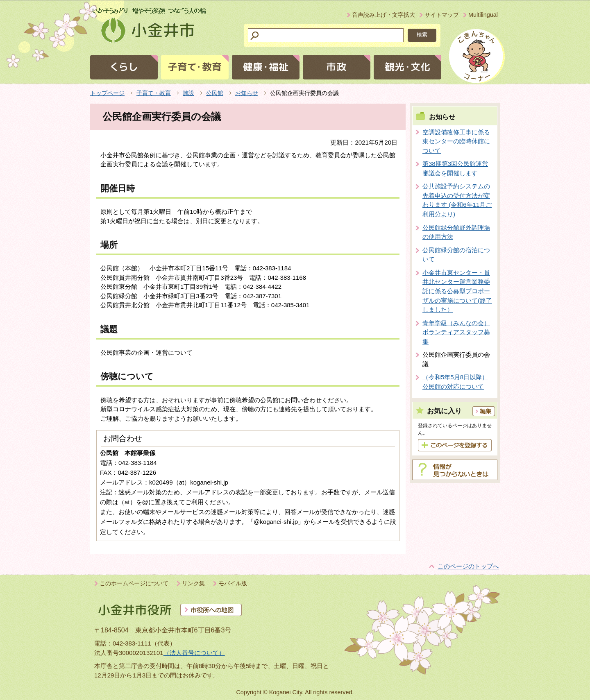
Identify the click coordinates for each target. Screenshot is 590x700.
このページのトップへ (468, 566)
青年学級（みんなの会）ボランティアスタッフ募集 (456, 332)
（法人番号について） (194, 653)
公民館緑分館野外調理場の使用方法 (456, 232)
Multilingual (483, 15)
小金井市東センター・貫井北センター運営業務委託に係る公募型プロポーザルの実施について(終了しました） (457, 291)
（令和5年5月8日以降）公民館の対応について (455, 382)
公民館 (215, 93)
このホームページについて (134, 583)
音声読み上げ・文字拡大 (383, 15)
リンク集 (193, 583)
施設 (188, 93)
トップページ (107, 93)
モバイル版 (233, 583)
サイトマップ (442, 15)
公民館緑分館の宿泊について (456, 255)
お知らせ (247, 93)
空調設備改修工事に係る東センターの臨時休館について (456, 141)
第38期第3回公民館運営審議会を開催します (455, 168)
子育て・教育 (154, 93)
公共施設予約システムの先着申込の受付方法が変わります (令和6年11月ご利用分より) (457, 200)
